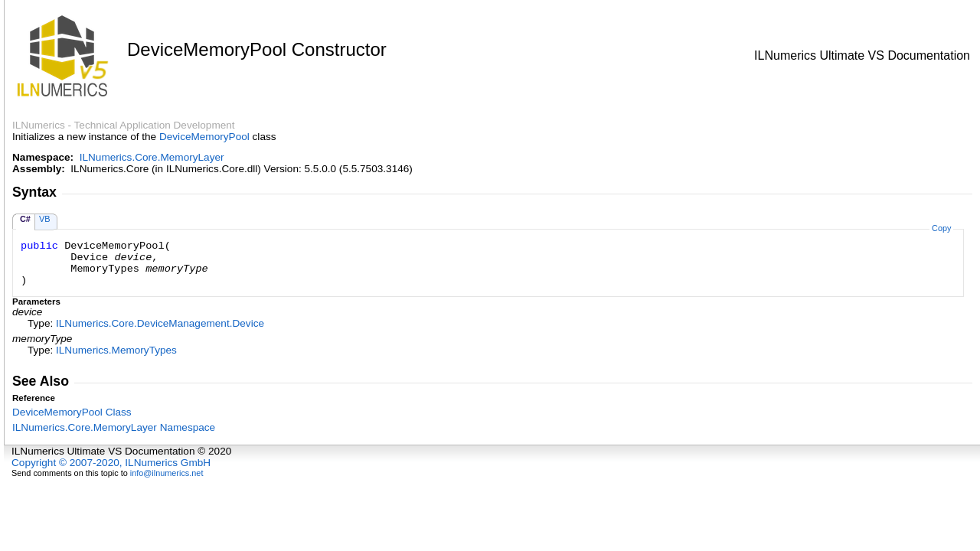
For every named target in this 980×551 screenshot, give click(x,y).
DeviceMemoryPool (204, 137)
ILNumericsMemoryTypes (116, 350)
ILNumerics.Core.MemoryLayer (152, 157)
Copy (941, 228)
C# (25, 219)
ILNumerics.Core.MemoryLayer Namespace (114, 427)
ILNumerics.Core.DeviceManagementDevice (160, 323)
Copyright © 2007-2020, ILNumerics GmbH (111, 463)
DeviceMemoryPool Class (72, 412)
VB (45, 219)
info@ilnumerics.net (167, 473)
